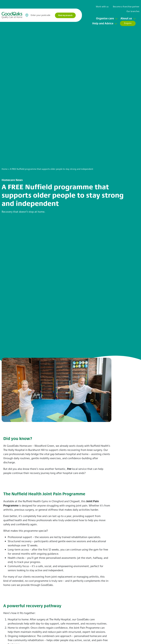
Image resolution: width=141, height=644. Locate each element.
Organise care (105, 18)
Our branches (133, 11)
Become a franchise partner (126, 7)
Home (5, 169)
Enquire (128, 23)
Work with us (102, 7)
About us (126, 18)
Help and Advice (103, 23)
